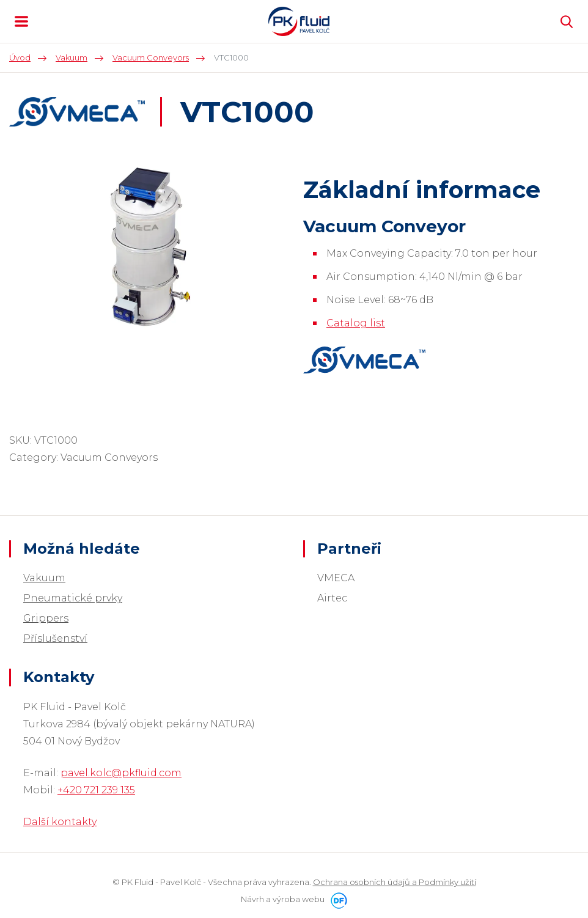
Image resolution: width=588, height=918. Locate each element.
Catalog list (356, 323)
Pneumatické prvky (73, 598)
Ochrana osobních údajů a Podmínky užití (395, 882)
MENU (21, 21)
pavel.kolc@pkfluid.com (121, 773)
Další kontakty (60, 822)
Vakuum (44, 578)
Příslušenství (55, 638)
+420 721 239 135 (96, 790)
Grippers (46, 618)
